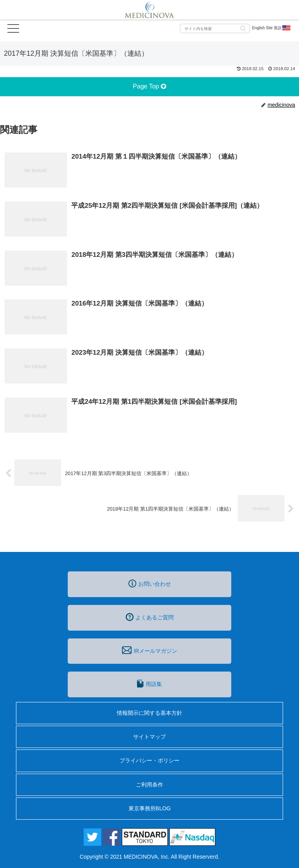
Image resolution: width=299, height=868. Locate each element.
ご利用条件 (149, 785)
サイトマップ (149, 737)
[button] (243, 28)
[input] (215, 28)
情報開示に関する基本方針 (149, 713)
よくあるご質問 (150, 617)
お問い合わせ (150, 583)
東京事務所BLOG (150, 808)
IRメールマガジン (149, 650)
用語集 (149, 684)
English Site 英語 (272, 28)
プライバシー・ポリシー (149, 760)
